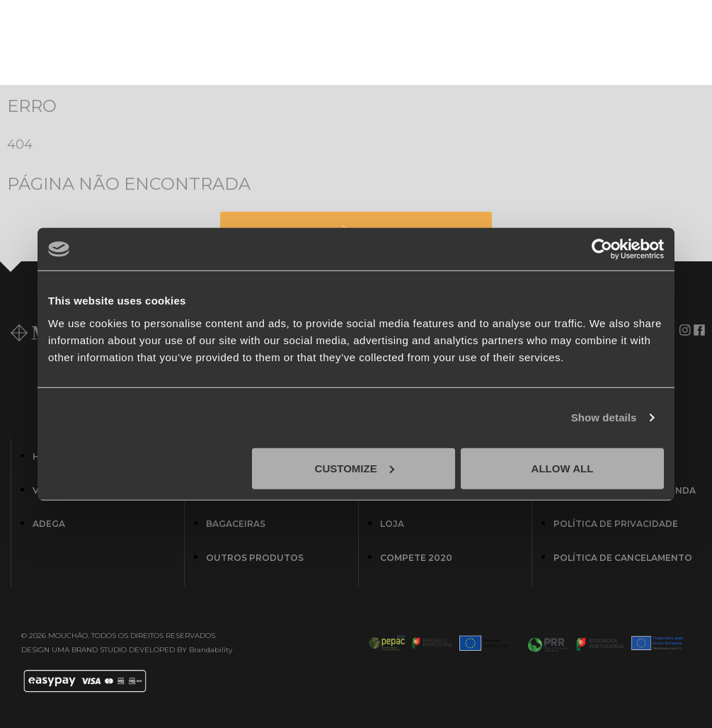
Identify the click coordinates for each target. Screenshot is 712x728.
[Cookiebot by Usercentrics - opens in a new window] (602, 249)
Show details (604, 417)
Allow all (563, 468)
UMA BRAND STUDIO (89, 650)
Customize (355, 468)
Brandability (211, 650)
